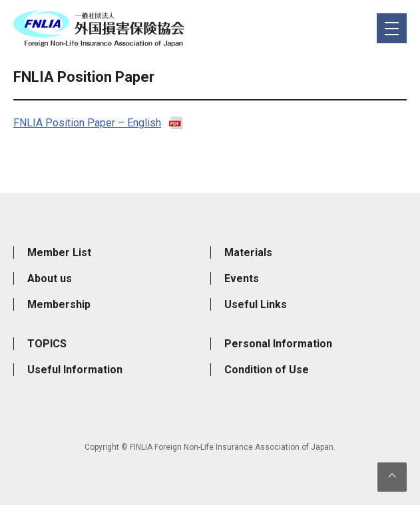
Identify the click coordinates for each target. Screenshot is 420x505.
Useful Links (256, 304)
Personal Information (278, 344)
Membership (59, 304)
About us (50, 278)
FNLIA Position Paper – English (87, 123)
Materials (248, 252)
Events (242, 278)
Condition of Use (267, 370)
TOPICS (47, 344)
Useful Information (75, 370)
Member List (59, 252)
